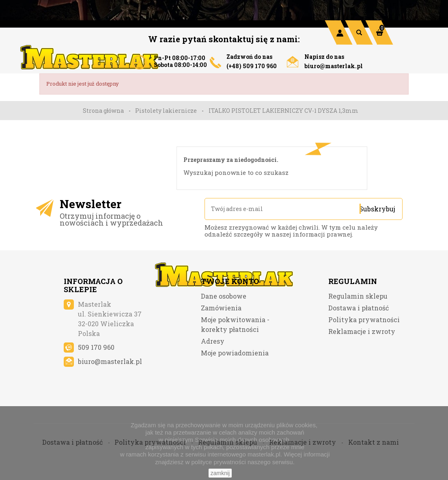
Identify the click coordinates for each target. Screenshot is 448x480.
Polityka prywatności (364, 350)
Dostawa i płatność (359, 338)
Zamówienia (221, 338)
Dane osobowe (224, 326)
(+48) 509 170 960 (252, 66)
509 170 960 (96, 377)
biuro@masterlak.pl (334, 66)
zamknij (220, 473)
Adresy (213, 371)
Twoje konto (230, 311)
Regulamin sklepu (358, 326)
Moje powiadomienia (235, 383)
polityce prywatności (219, 462)
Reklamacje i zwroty (362, 361)
